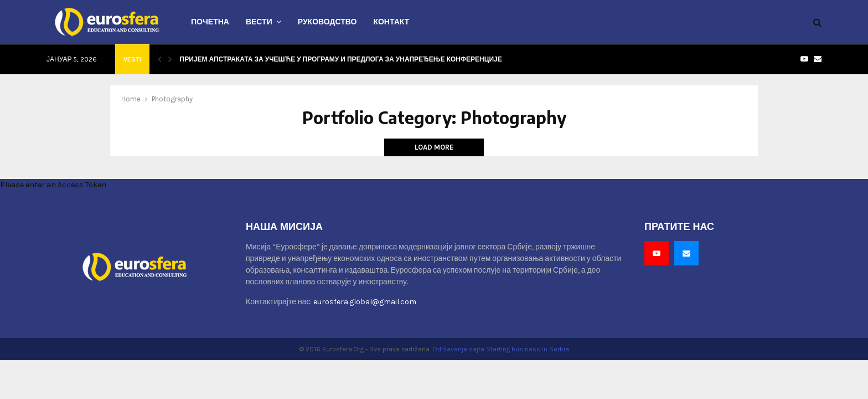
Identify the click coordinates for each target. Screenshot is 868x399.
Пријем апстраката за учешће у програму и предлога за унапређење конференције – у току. (356, 59)
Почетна (210, 22)
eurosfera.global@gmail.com (365, 302)
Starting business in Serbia (528, 349)
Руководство (327, 22)
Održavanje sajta (458, 349)
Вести (259, 22)
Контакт (391, 22)
